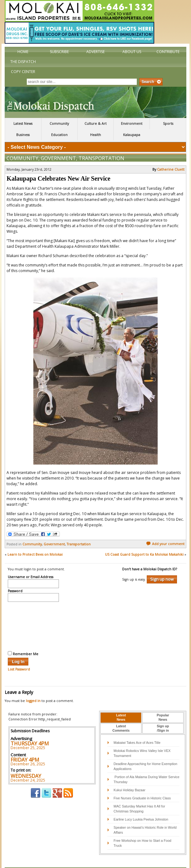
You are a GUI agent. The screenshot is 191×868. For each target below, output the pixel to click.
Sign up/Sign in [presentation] (163, 715)
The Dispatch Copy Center (23, 67)
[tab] (121, 705)
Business (23, 135)
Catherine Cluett (171, 156)
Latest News (23, 124)
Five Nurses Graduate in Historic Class (142, 785)
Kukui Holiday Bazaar (130, 777)
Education (59, 135)
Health (95, 135)
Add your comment (165, 531)
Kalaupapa (132, 135)
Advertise (95, 52)
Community (59, 124)
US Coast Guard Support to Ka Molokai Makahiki (144, 541)
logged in (33, 688)
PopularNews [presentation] (163, 704)
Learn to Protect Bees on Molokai (35, 541)
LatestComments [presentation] (121, 715)
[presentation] (33, 612)
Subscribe (59, 52)
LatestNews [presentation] (121, 704)
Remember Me (23, 641)
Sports (168, 124)
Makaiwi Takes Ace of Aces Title (137, 729)
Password (15, 578)
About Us (132, 52)
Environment (132, 124)
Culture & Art (95, 124)
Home (23, 52)
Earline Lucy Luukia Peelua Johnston (141, 806)
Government (58, 145)
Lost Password (19, 656)
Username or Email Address (31, 564)
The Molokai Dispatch (95, 102)
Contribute (168, 52)
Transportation (101, 145)
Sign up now (162, 566)
